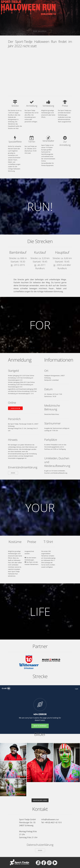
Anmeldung (15, 408)
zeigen (13, 473)
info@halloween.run (50, 819)
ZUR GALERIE (40, 31)
